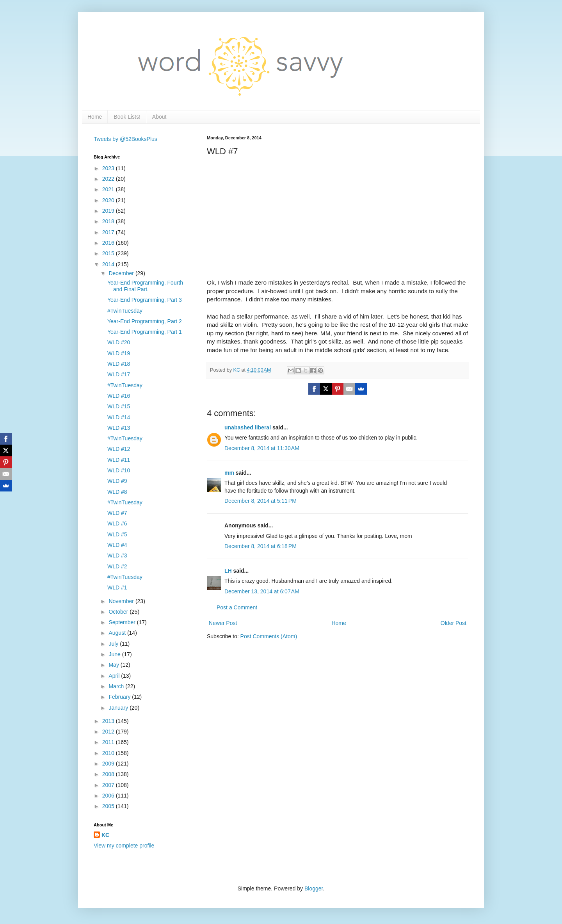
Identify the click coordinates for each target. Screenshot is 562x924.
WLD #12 (119, 449)
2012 (109, 732)
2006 (109, 796)
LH (228, 571)
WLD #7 (117, 513)
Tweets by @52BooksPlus (125, 139)
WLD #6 (117, 523)
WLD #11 (119, 460)
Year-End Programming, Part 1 (145, 332)
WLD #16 (119, 396)
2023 (109, 168)
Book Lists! (127, 117)
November (122, 601)
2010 (109, 753)
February (120, 697)
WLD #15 (119, 406)
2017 (109, 232)
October (119, 612)
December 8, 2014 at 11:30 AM (262, 448)
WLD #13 (119, 428)
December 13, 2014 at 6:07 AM (262, 591)
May (114, 665)
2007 (109, 785)
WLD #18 (119, 364)
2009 (109, 764)
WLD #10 (119, 470)
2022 (109, 179)
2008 (109, 774)
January (119, 708)
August (118, 633)
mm (229, 473)
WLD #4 (117, 545)
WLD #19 (119, 353)
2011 (109, 742)
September (123, 622)
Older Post (454, 623)
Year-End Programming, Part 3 (145, 300)
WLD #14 (119, 417)
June (115, 654)
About (159, 117)
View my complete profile (124, 846)
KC (105, 835)
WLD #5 (117, 534)
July (114, 644)
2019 (109, 211)
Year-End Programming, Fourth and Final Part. (145, 286)
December (122, 273)
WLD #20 (119, 342)
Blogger (314, 888)
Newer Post (223, 623)
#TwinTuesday (125, 311)
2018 (109, 221)
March (117, 686)
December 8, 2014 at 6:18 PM (261, 546)
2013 (109, 721)
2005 (109, 806)
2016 (109, 243)
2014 (109, 264)
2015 (109, 253)
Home (95, 117)
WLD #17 (119, 374)
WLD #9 (117, 481)
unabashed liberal (248, 427)
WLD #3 (117, 555)
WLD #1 (117, 588)
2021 (109, 189)
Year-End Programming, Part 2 (145, 321)
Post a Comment (237, 607)
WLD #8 (117, 492)
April (115, 676)
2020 (109, 200)
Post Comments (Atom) (269, 636)
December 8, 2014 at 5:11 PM (261, 501)
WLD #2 (117, 566)
